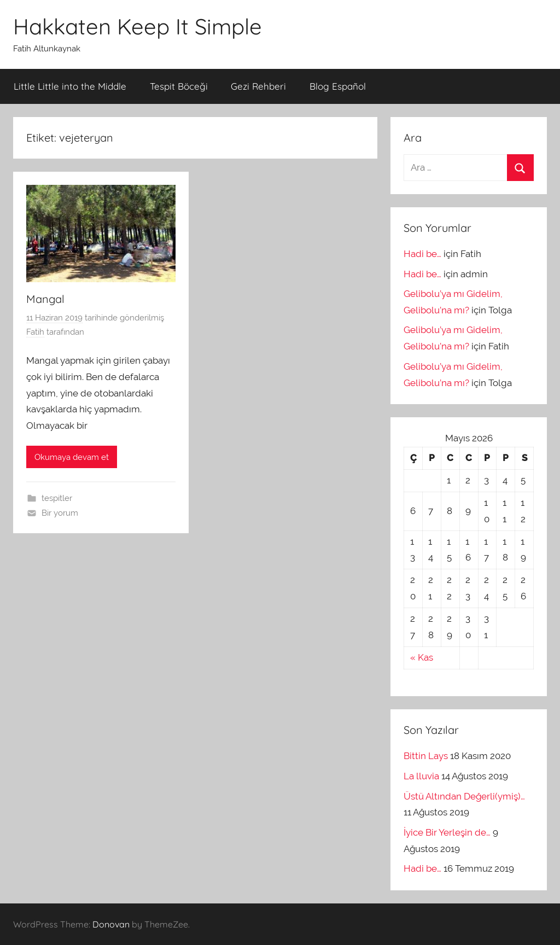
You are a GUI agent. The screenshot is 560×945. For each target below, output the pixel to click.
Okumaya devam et (72, 457)
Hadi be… (422, 254)
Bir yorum (60, 513)
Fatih (35, 332)
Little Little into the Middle (70, 86)
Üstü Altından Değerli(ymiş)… (464, 796)
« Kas (422, 657)
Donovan (111, 924)
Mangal (45, 299)
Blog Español (338, 86)
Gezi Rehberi (258, 86)
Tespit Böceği (179, 86)
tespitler (57, 498)
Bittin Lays (426, 756)
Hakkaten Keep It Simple (138, 26)
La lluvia (421, 776)
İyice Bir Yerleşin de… (447, 832)
